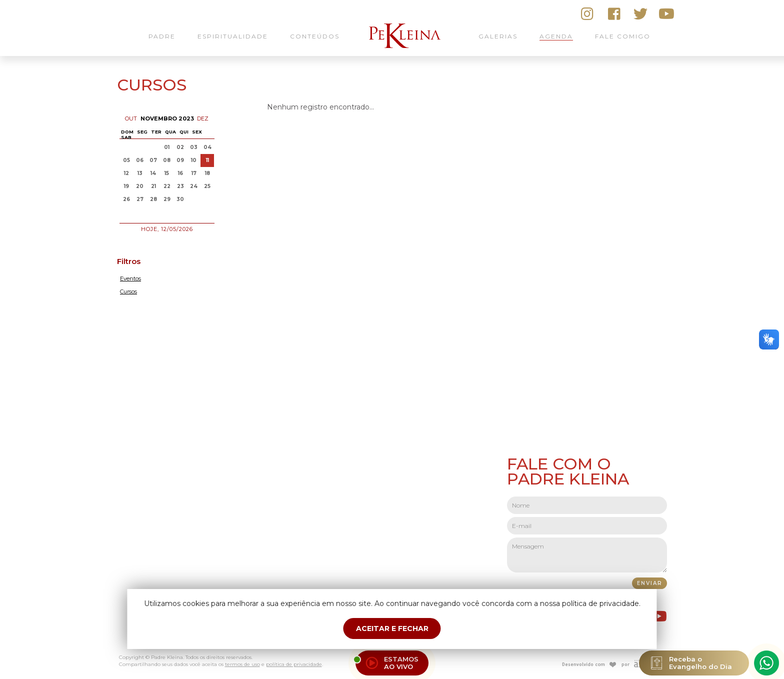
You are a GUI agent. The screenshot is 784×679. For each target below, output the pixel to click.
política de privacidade (294, 664)
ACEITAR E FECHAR (392, 628)
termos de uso (242, 664)
